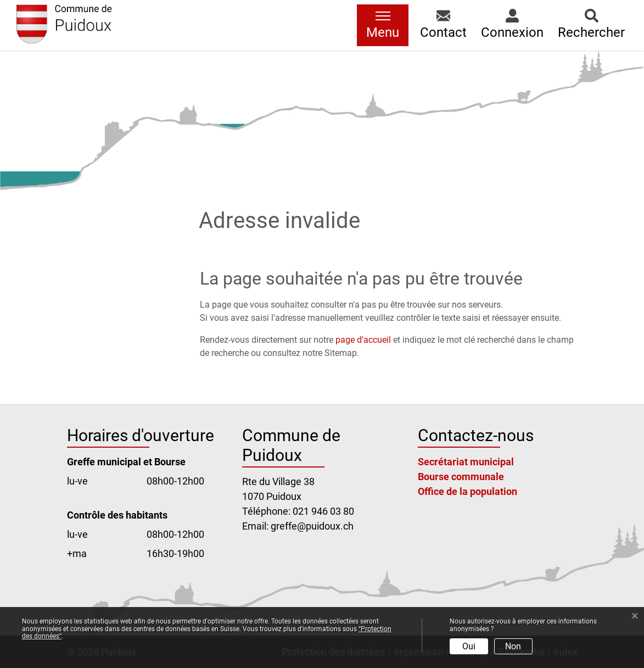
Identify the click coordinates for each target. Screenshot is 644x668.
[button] (443, 25)
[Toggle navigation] (383, 25)
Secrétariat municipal (466, 462)
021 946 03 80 (323, 511)
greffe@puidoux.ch (312, 526)
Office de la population (467, 491)
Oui (469, 646)
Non (513, 646)
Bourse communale (461, 477)
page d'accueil (363, 340)
